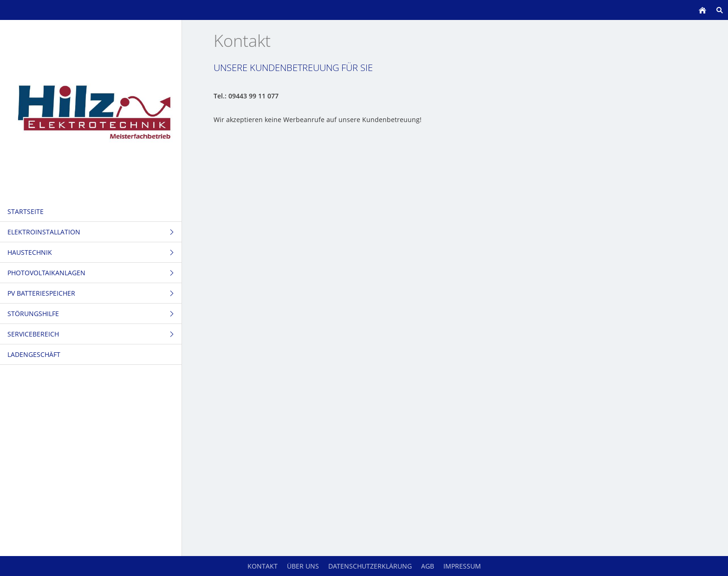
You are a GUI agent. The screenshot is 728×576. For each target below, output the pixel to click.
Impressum (462, 566)
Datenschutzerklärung (370, 566)
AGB (428, 566)
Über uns (303, 566)
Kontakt (263, 566)
